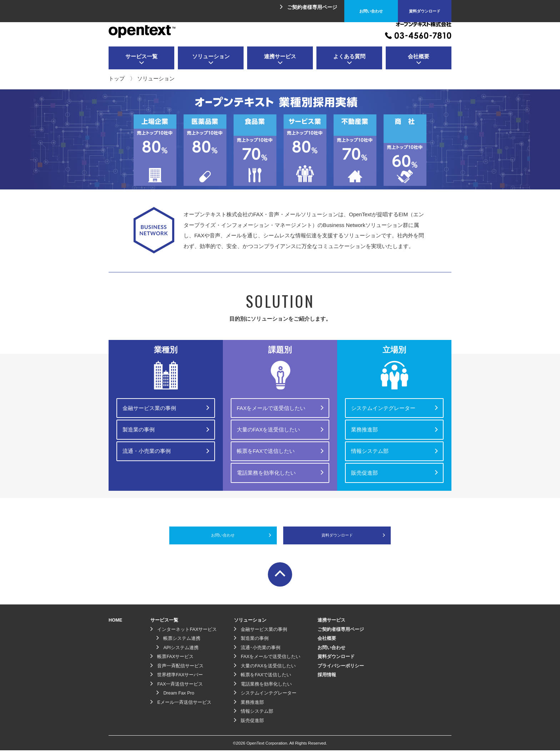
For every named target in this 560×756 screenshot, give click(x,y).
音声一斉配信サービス (177, 671)
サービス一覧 (141, 60)
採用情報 (327, 680)
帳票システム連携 (178, 644)
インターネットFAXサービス (184, 635)
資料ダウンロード (425, 7)
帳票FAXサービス (172, 662)
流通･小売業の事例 (257, 653)
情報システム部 (395, 445)
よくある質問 (349, 60)
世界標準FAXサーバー (177, 680)
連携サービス (280, 60)
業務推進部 (395, 426)
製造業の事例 (166, 426)
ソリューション (211, 60)
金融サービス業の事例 (166, 407)
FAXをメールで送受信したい (281, 407)
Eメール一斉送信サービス (181, 708)
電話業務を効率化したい (281, 464)
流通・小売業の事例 (166, 445)
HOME (115, 626)
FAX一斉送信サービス (177, 690)
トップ (117, 79)
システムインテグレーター (395, 407)
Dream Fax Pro (175, 699)
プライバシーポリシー (341, 671)
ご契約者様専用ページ (309, 7)
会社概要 (419, 60)
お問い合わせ (371, 7)
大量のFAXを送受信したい (281, 426)
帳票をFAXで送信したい (281, 445)
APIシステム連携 (177, 653)
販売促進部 (395, 464)
